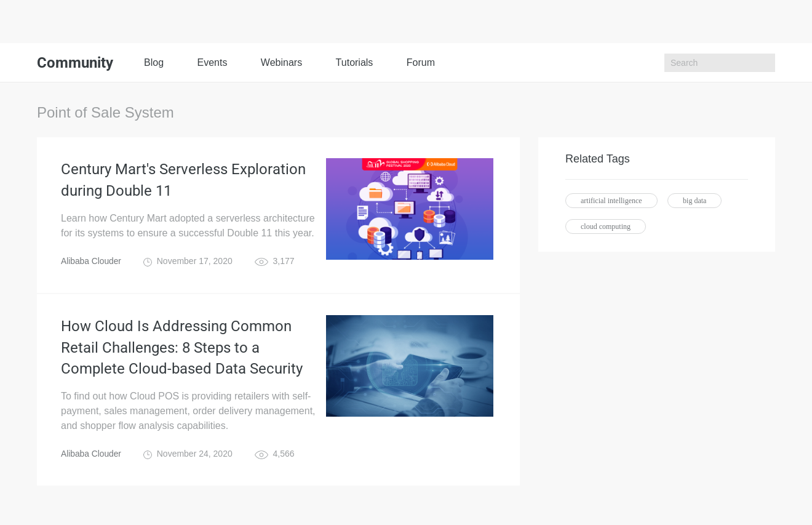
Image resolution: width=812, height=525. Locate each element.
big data (695, 201)
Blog (154, 62)
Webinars (281, 62)
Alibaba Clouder (92, 262)
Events (212, 62)
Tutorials (355, 62)
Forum (421, 62)
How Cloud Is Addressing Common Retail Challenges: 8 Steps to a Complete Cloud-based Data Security (182, 350)
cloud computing (606, 226)
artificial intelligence (611, 201)
